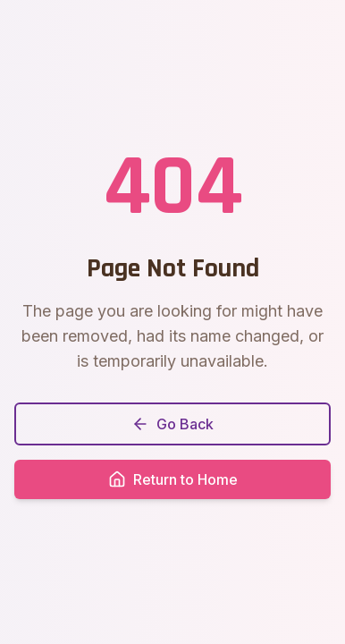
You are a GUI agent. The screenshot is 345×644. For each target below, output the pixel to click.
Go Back (172, 424)
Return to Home (173, 479)
